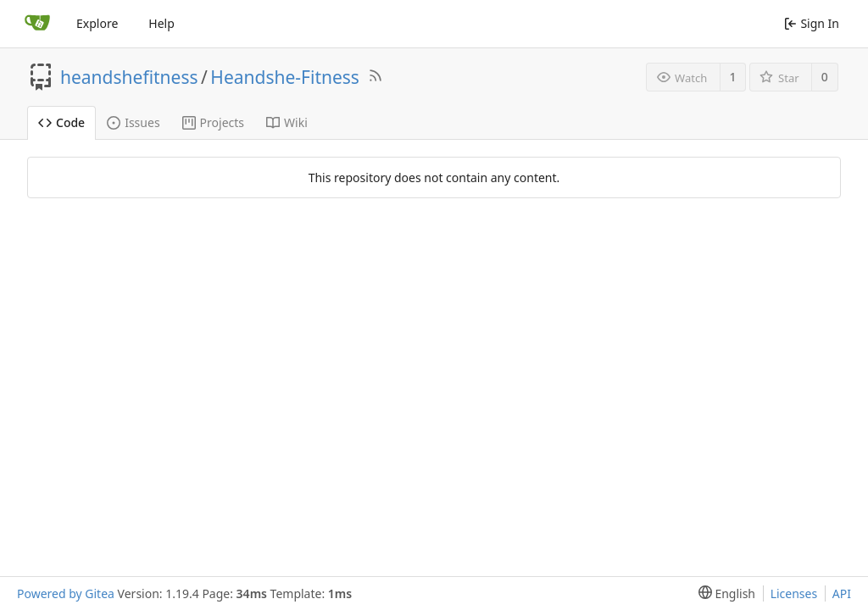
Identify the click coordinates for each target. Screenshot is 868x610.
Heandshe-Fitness (285, 77)
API (842, 593)
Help (161, 23)
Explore (97, 23)
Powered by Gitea (66, 593)
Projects (213, 122)
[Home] (37, 24)
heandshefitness (129, 77)
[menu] (723, 593)
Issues (133, 122)
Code (61, 122)
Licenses (794, 593)
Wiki (287, 122)
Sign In (812, 23)
